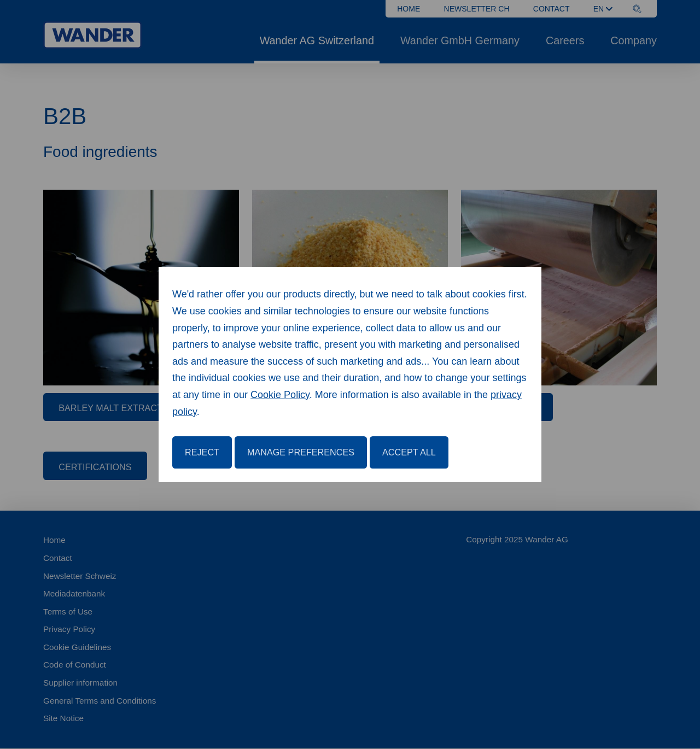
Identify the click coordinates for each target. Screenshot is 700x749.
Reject (202, 452)
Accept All (409, 452)
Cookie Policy (280, 395)
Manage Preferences (301, 452)
